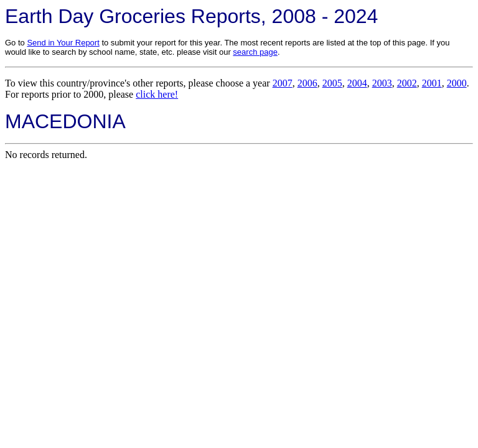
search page (255, 52)
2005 (332, 83)
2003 (382, 83)
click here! (157, 94)
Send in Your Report (63, 43)
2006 (307, 83)
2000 (457, 83)
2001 (432, 83)
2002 (407, 83)
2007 (283, 83)
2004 (357, 83)
